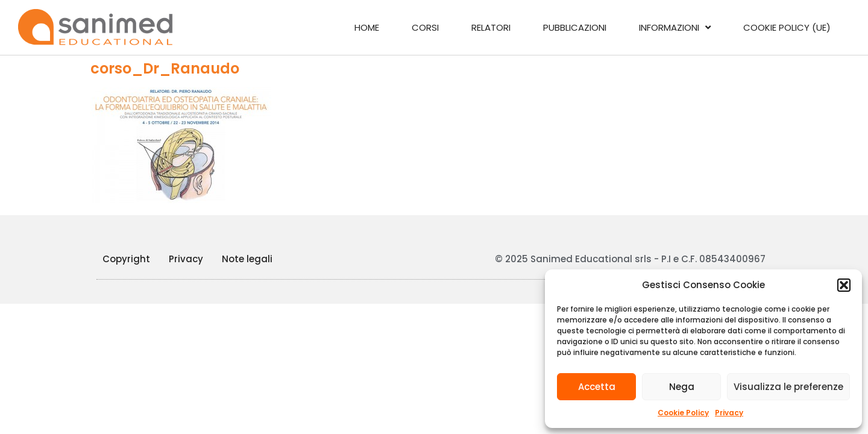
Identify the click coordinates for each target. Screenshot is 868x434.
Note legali (247, 259)
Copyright (126, 259)
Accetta (597, 387)
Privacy (729, 413)
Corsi (425, 27)
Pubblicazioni (575, 27)
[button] (844, 285)
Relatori (491, 27)
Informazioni (675, 27)
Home (367, 27)
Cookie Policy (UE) (787, 27)
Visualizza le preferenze (788, 387)
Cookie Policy (683, 413)
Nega (682, 387)
